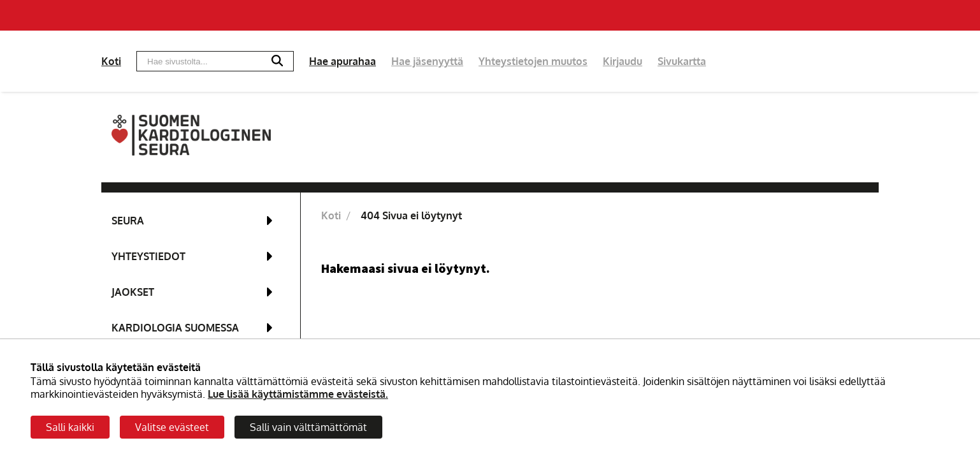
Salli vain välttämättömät (308, 427)
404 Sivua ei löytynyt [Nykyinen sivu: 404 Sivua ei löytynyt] (411, 215)
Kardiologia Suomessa (175, 328)
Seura (128, 221)
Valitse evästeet (172, 427)
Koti (111, 61)
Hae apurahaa (342, 61)
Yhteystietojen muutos (533, 61)
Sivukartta (682, 61)
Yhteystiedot (148, 256)
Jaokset (133, 292)
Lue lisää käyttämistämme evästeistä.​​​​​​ (298, 394)
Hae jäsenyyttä (427, 61)
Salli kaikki (70, 427)
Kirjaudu (623, 61)
